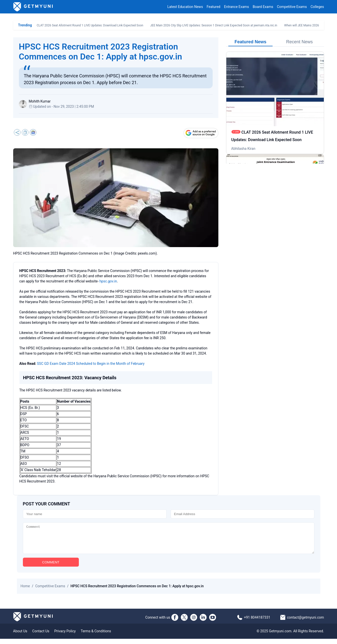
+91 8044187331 (257, 623)
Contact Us (41, 636)
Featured (214, 7)
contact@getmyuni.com (306, 623)
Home (25, 591)
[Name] (95, 514)
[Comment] (169, 541)
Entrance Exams (237, 7)
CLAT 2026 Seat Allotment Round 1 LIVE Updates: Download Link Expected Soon (90, 25)
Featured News (250, 42)
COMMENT (51, 567)
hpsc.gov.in (108, 281)
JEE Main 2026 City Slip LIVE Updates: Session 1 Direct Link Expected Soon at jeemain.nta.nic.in (214, 25)
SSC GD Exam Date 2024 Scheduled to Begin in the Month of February (91, 364)
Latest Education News (185, 7)
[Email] (242, 514)
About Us (20, 636)
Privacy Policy (65, 636)
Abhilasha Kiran (243, 149)
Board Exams (263, 7)
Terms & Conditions (96, 636)
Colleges (317, 7)
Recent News (299, 42)
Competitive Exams (292, 7)
